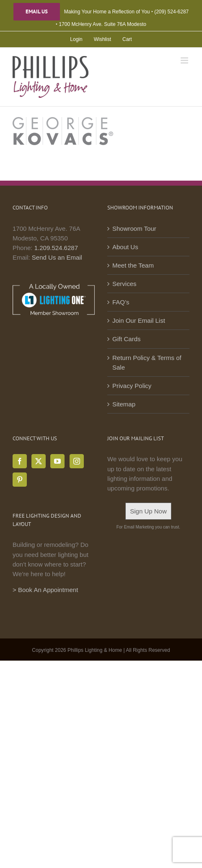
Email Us (37, 12)
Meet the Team (133, 265)
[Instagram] (77, 461)
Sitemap (124, 404)
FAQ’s (121, 302)
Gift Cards (127, 339)
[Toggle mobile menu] (185, 60)
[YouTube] (57, 461)
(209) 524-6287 (171, 12)
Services (124, 284)
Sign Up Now (148, 511)
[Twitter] (39, 461)
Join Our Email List (139, 320)
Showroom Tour (134, 228)
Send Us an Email (57, 257)
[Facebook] (20, 461)
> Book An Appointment (45, 590)
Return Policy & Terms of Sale (147, 363)
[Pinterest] (20, 480)
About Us (125, 247)
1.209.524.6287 (56, 248)
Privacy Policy (132, 386)
